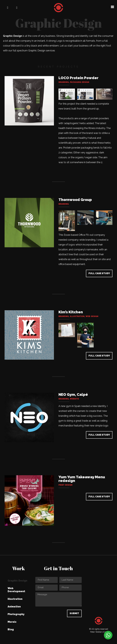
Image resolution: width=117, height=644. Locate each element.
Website (74, 399)
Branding (64, 82)
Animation (14, 607)
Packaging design (80, 82)
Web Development (16, 590)
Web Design (92, 316)
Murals (12, 622)
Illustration (77, 316)
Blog (11, 629)
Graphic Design (17, 581)
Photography (16, 614)
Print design (65, 485)
